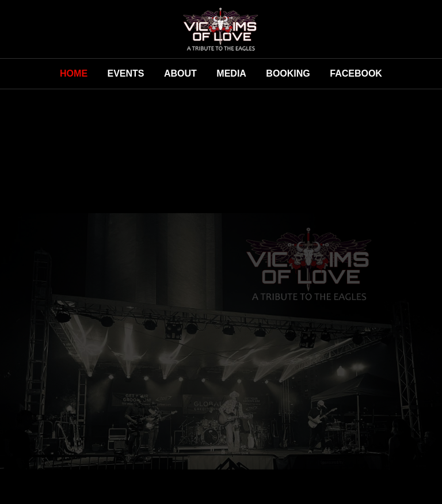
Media (231, 73)
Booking (288, 73)
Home (74, 73)
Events (126, 73)
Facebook (356, 73)
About (180, 73)
